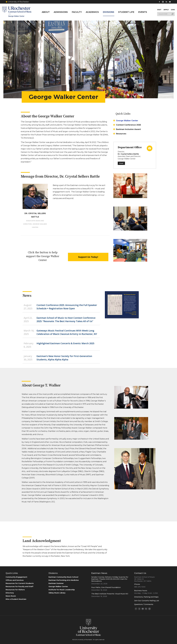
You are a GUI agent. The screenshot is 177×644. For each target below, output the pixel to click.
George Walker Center (127, 121)
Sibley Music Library (57, 593)
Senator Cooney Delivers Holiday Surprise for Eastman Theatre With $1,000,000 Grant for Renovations (110, 579)
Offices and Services (15, 580)
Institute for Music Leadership (62, 590)
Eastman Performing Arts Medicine (64, 580)
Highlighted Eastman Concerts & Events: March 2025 (65, 343)
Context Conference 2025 (128, 125)
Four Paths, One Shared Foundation (106, 587)
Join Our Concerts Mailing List (147, 601)
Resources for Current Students (20, 583)
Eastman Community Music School (63, 577)
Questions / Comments (144, 604)
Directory (10, 593)
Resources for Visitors (15, 590)
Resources (121, 134)
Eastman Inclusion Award (128, 129)
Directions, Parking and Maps (146, 597)
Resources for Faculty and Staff (19, 587)
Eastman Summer (56, 583)
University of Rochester (17, 2)
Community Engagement (16, 577)
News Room (11, 596)
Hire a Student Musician (16, 599)
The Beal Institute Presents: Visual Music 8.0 (110, 594)
